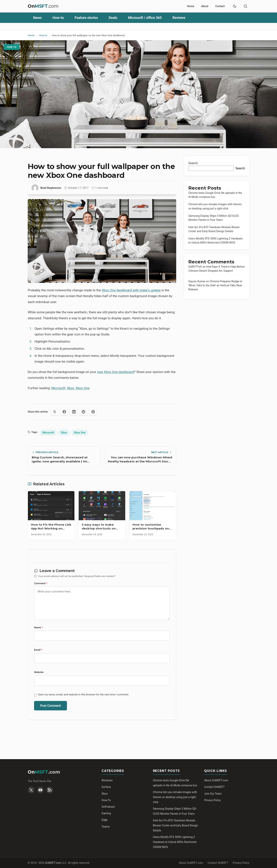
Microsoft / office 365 (145, 18)
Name (38, 627)
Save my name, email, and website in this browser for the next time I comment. (84, 694)
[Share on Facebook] (64, 412)
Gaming (106, 813)
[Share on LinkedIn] (74, 412)
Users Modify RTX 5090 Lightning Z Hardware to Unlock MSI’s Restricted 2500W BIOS (175, 842)
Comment (41, 583)
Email (38, 650)
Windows (107, 780)
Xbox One (83, 388)
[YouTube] (40, 790)
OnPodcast (108, 807)
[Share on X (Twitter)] (55, 412)
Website (39, 672)
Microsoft (58, 388)
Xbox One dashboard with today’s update (131, 290)
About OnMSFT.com (216, 780)
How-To (106, 800)
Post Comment (50, 706)
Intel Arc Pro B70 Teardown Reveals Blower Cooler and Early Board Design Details (175, 825)
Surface (106, 787)
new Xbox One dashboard (116, 372)
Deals (113, 18)
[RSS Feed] (50, 790)
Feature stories (86, 18)
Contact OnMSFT (214, 787)
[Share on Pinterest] (93, 412)
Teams (106, 827)
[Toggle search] (245, 6)
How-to (58, 18)
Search (193, 163)
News (37, 18)
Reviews (179, 18)
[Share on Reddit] (83, 412)
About (205, 6)
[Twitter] (31, 790)
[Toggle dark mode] (235, 6)
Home (191, 6)
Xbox (70, 388)
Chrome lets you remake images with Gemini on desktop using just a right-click (175, 797)
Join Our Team (213, 794)
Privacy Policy (212, 800)
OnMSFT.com (53, 863)
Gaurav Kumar (197, 281)
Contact (220, 6)
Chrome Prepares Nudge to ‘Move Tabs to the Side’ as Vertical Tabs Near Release (215, 285)
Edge (105, 820)
